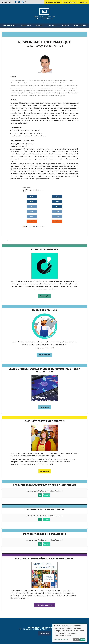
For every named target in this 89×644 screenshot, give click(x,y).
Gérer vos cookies (44, 633)
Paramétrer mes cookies (61, 640)
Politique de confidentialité (52, 627)
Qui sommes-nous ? (9, 26)
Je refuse (76, 640)
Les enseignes (26, 26)
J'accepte (82, 640)
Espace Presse (7, 2)
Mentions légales (34, 627)
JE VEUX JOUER (45, 355)
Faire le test (45, 471)
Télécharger (45, 407)
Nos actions (53, 26)
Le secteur (40, 26)
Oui (40, 495)
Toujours (46, 495)
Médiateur (65, 26)
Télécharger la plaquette (45, 605)
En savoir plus (45, 296)
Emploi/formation (80, 26)
